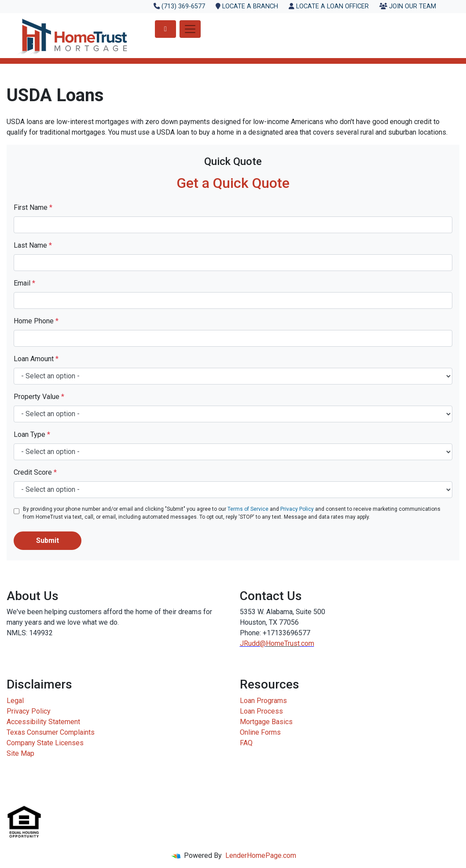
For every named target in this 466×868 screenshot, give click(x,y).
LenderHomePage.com (261, 855)
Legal (15, 701)
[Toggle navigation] (190, 29)
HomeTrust (283, 643)
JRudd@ (253, 643)
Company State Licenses (45, 743)
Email (24, 283)
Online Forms (260, 732)
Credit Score (35, 472)
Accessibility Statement (43, 722)
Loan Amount (36, 359)
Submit (48, 540)
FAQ (246, 743)
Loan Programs (263, 701)
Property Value (39, 397)
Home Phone (36, 321)
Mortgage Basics (266, 722)
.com (307, 643)
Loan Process (261, 711)
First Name (33, 207)
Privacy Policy (297, 509)
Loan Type (32, 434)
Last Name (33, 245)
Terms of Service (248, 509)
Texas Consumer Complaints (51, 732)
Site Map (20, 753)
